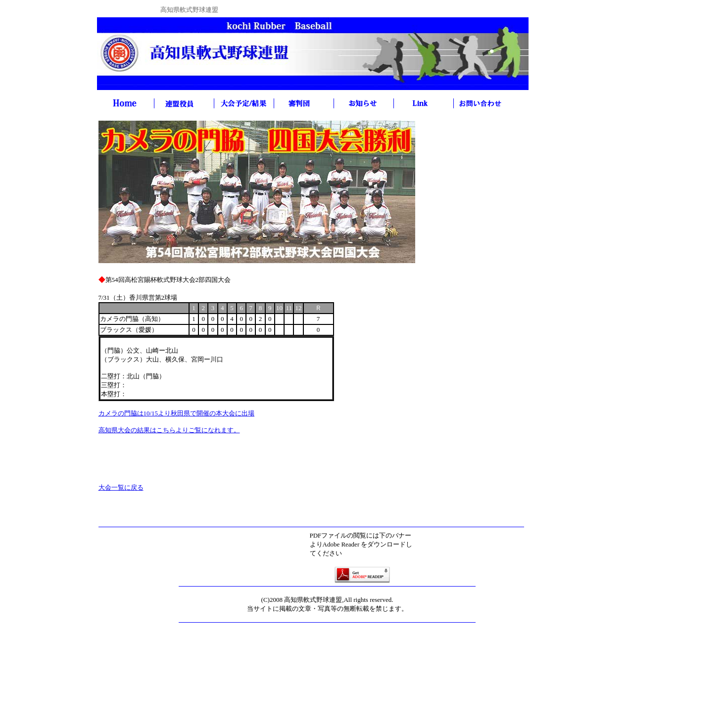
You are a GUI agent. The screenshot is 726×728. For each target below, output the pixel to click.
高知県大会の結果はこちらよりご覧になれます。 (169, 430)
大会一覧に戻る (121, 487)
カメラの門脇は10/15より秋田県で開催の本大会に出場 (177, 413)
